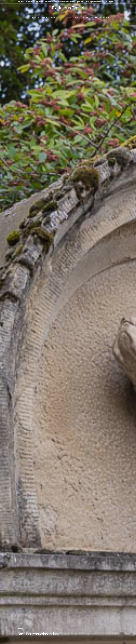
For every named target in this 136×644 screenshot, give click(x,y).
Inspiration (35, 17)
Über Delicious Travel (106, 17)
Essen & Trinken (66, 17)
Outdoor (44, 17)
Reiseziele (26, 17)
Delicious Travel (68, 8)
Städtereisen (54, 17)
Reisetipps (94, 17)
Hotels (86, 17)
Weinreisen (77, 17)
